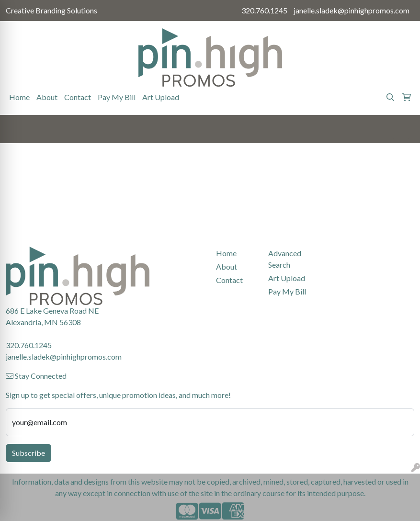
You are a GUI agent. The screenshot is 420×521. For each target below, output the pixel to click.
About (47, 97)
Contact (78, 97)
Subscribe (28, 453)
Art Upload (161, 97)
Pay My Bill (117, 97)
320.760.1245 (264, 10)
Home (19, 97)
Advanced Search (285, 259)
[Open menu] (401, 129)
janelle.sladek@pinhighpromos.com (352, 10)
